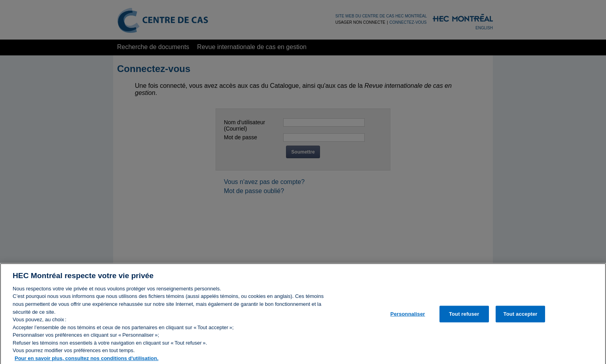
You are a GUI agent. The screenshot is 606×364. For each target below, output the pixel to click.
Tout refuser (464, 317)
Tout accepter (521, 317)
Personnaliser (408, 317)
